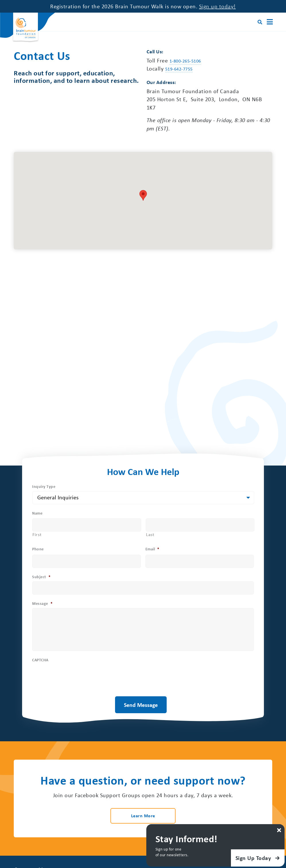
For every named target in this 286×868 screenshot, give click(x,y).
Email (152, 549)
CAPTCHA (40, 660)
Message (42, 604)
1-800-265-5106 (185, 61)
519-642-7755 (179, 69)
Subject (41, 577)
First (37, 535)
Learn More (143, 816)
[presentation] (76, 687)
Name (37, 513)
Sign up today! (217, 6)
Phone (38, 549)
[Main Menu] (269, 22)
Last (150, 535)
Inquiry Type (44, 486)
